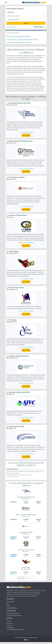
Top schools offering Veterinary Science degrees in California (23, 40)
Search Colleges (10, 602)
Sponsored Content (11, 27)
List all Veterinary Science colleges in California (19, 43)
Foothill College (13, 251)
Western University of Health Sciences (21, 141)
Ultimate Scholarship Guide (13, 613)
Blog (8, 604)
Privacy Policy (10, 623)
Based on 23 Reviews (29, 243)
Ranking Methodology (12, 608)
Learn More (26, 135)
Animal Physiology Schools (13, 477)
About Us (9, 606)
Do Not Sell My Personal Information (15, 630)
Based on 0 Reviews (29, 132)
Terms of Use (10, 625)
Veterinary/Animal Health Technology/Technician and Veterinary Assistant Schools (25, 471)
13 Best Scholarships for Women (14, 616)
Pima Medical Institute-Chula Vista (19, 103)
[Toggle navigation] (6, 2)
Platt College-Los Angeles (16, 177)
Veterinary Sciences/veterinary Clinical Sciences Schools (19, 475)
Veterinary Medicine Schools (13, 473)
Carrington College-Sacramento (18, 356)
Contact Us (9, 621)
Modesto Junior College (17, 426)
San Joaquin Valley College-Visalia (19, 392)
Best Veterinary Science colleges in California (18, 37)
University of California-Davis (18, 215)
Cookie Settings (10, 627)
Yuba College (12, 320)
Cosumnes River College (16, 288)
